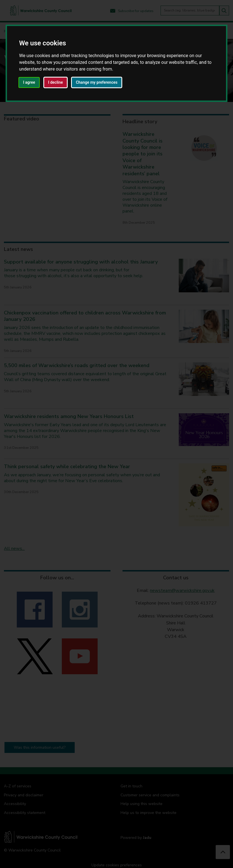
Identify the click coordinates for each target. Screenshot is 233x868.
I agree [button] (29, 82)
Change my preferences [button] (97, 82)
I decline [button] (56, 82)
